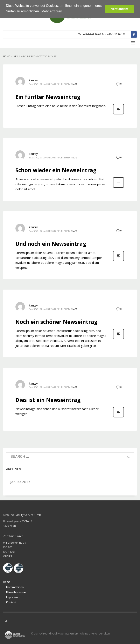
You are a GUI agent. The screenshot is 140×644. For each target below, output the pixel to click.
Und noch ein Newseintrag (51, 244)
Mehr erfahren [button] (52, 11)
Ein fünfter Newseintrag (48, 97)
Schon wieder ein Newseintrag (56, 170)
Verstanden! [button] (120, 9)
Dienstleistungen (17, 592)
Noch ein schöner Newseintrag (56, 322)
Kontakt (11, 602)
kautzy (33, 80)
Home (7, 582)
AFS (75, 84)
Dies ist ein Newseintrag (48, 400)
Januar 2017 (20, 482)
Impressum (13, 597)
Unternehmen (15, 587)
